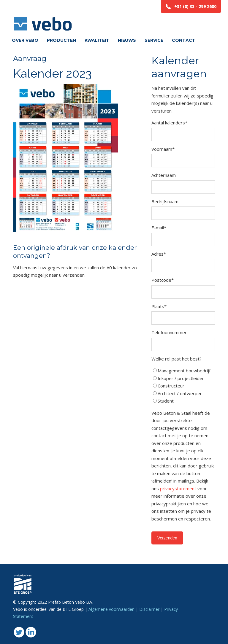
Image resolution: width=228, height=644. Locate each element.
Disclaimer (149, 609)
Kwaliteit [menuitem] (97, 40)
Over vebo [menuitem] (25, 40)
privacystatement (179, 488)
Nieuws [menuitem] (127, 40)
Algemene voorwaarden (111, 609)
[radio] (183, 371)
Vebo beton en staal (43, 16)
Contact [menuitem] (184, 40)
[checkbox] (183, 386)
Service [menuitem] (154, 40)
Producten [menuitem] (61, 40)
